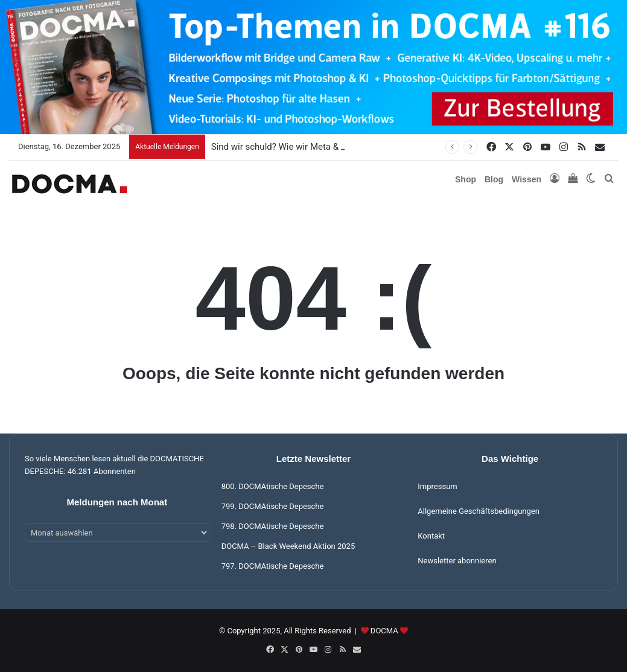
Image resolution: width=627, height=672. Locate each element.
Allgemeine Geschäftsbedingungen (479, 511)
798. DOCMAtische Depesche (273, 526)
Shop (466, 179)
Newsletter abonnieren (457, 561)
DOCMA (384, 631)
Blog (494, 179)
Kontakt (431, 536)
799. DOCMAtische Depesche (273, 506)
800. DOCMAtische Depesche (273, 486)
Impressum (437, 486)
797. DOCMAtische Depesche (273, 566)
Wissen (527, 179)
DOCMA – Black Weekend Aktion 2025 (288, 546)
